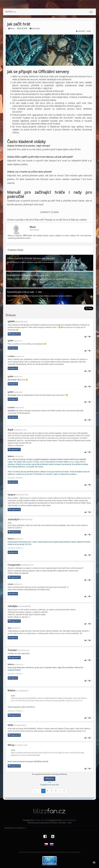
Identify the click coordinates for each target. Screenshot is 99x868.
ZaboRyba (13, 606)
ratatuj (10, 584)
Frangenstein (14, 565)
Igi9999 (11, 322)
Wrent (12, 29)
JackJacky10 (14, 520)
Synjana (12, 495)
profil (17, 238)
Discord (66, 220)
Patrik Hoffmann (69, 820)
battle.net (34, 76)
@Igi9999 (11, 411)
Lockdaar (11, 356)
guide (89, 31)
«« (35, 791)
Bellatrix (11, 456)
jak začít (82, 31)
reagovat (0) (14, 509)
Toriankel (12, 650)
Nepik (11, 430)
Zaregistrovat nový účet (50, 785)
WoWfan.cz (11, 12)
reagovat (13, 348)
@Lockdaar (12, 380)
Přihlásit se (50, 779)
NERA (10, 725)
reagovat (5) (14, 334)
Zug (9, 628)
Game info (36, 29)
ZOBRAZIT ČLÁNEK (49, 212)
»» (64, 791)
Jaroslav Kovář (40, 820)
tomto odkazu (70, 236)
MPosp (11, 745)
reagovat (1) (14, 449)
